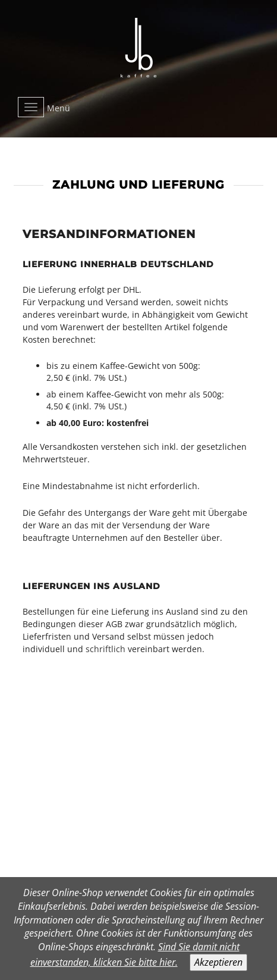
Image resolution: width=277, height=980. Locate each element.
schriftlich (106, 649)
